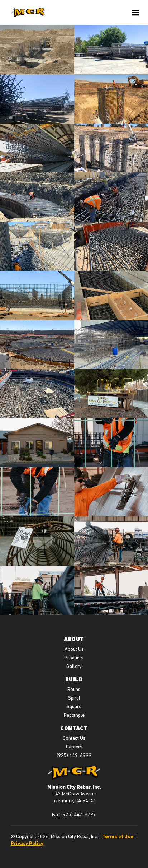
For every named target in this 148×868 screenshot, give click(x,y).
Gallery (74, 666)
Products (74, 658)
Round (74, 689)
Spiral (74, 698)
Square (74, 706)
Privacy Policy (27, 843)
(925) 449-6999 (74, 755)
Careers (74, 747)
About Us (74, 649)
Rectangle (74, 715)
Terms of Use (118, 836)
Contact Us (74, 738)
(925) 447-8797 (79, 814)
